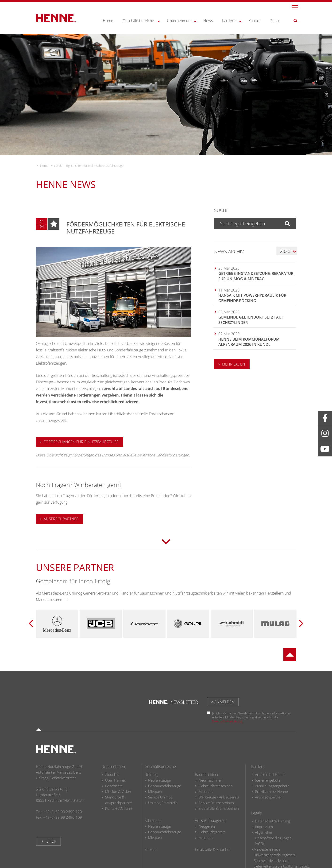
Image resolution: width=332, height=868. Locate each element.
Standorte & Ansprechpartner (119, 800)
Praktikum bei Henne (271, 791)
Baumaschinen (207, 775)
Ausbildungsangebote (272, 786)
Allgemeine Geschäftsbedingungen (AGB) (273, 838)
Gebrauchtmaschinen (216, 786)
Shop (51, 841)
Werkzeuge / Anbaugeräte (219, 797)
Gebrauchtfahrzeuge (165, 786)
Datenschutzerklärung (227, 721)
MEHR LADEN (234, 364)
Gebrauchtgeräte (212, 832)
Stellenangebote (268, 780)
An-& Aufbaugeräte (211, 821)
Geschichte (114, 786)
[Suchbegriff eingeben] (247, 224)
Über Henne (115, 780)
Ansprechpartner (268, 797)
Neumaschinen (210, 780)
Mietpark (155, 791)
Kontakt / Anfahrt (119, 808)
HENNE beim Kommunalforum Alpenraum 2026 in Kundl (249, 342)
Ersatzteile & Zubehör (213, 849)
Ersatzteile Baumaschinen (219, 808)
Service (151, 849)
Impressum (264, 827)
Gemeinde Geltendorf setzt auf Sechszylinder (251, 320)
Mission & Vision (118, 791)
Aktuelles (112, 775)
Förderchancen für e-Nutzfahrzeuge (81, 442)
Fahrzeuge (153, 821)
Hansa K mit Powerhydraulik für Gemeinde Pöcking (252, 298)
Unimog (151, 775)
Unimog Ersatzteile (163, 803)
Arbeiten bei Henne (270, 775)
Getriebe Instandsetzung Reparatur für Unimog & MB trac (256, 276)
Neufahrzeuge (159, 780)
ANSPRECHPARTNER (61, 519)
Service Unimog (160, 797)
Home (44, 166)
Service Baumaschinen (216, 803)
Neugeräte (207, 826)
